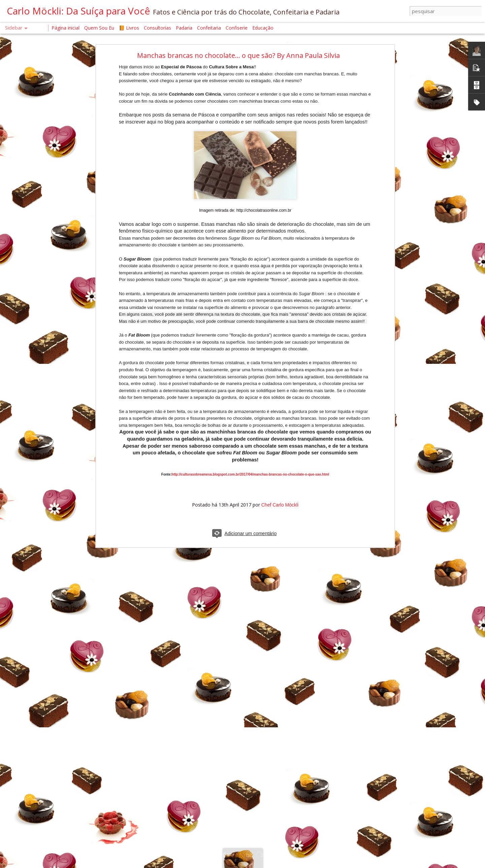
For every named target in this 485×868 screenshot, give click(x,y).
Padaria (185, 28)
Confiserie (237, 28)
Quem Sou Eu (99, 28)
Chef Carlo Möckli (280, 505)
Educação (263, 28)
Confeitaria (209, 28)
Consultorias (157, 28)
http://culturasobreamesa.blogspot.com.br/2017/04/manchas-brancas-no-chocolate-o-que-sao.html (250, 474)
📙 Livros (129, 28)
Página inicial (66, 28)
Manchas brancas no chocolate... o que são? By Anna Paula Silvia (238, 55)
